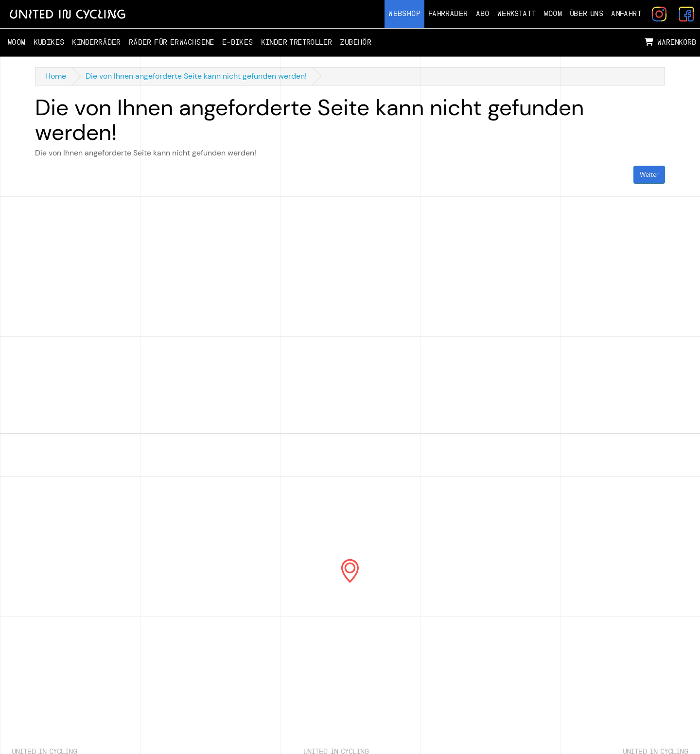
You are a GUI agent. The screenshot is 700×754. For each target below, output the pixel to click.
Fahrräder (448, 14)
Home (56, 76)
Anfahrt (626, 14)
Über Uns (586, 14)
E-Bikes (238, 43)
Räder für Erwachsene (172, 43)
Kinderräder (96, 43)
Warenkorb (670, 42)
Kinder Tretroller (297, 43)
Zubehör (356, 43)
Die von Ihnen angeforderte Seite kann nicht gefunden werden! (196, 76)
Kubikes (49, 43)
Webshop (404, 14)
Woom (553, 14)
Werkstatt (517, 14)
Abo (483, 14)
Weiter (649, 175)
